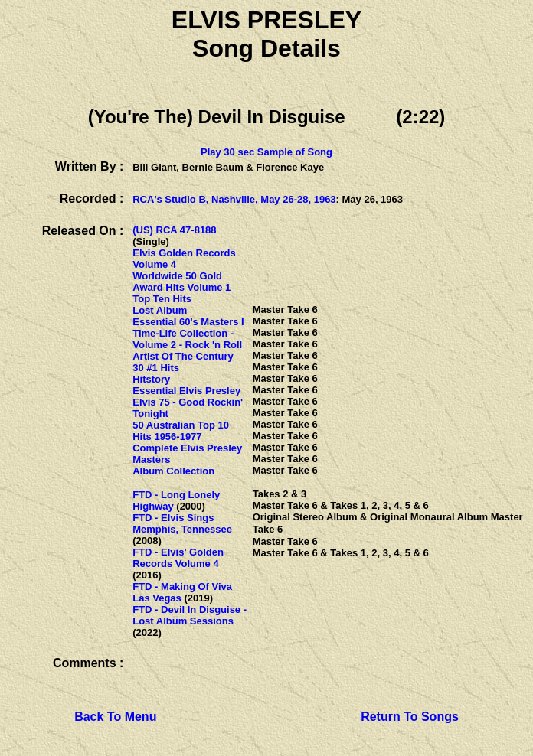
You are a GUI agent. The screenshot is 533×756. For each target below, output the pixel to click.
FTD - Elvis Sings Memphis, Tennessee (182, 523)
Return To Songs (410, 717)
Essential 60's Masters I (188, 322)
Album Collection (173, 471)
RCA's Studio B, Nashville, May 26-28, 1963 (234, 199)
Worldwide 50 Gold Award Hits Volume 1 (181, 282)
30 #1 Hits (156, 368)
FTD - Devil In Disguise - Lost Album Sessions (190, 615)
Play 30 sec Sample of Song (266, 152)
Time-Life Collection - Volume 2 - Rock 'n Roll (187, 339)
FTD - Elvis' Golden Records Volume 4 (178, 558)
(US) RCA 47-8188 (174, 230)
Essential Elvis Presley (186, 391)
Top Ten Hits (162, 299)
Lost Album (160, 310)
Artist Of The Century (183, 356)
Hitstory (151, 379)
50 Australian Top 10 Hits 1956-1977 (181, 431)
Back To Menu (115, 717)
